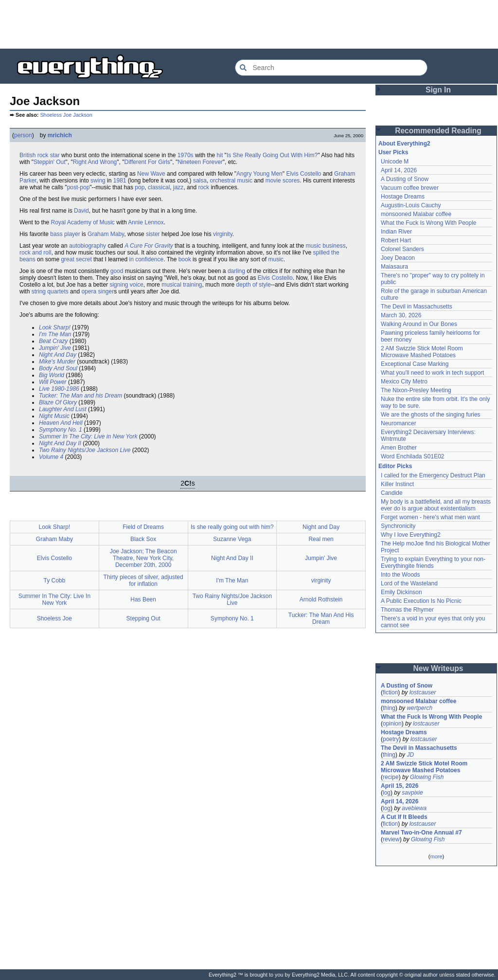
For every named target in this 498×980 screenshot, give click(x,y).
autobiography (88, 246)
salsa (200, 181)
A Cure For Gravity (149, 246)
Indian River (396, 232)
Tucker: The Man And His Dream (321, 618)
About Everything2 (404, 144)
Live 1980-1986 (59, 389)
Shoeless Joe (54, 618)
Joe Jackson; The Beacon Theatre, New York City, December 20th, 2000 (143, 558)
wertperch (419, 708)
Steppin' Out (50, 162)
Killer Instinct (397, 484)
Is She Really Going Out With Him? (272, 155)
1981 (120, 181)
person (23, 135)
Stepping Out (143, 618)
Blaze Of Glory (58, 402)
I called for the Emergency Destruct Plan (433, 475)
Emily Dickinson (401, 592)
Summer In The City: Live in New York (88, 436)
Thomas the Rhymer (407, 610)
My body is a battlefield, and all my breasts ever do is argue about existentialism (436, 505)
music (276, 259)
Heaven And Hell (61, 423)
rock (204, 187)
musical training (182, 285)
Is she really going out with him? (232, 527)
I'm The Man (55, 334)
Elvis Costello (303, 174)
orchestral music (231, 181)
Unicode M (395, 162)
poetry (391, 739)
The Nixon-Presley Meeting (416, 390)
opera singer (98, 291)
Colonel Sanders (402, 249)
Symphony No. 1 (61, 430)
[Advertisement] (249, 24)
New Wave (151, 174)
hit (220, 155)
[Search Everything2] (331, 68)
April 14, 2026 (399, 170)
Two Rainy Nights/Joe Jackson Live (85, 450)
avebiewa (414, 808)
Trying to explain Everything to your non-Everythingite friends (433, 563)
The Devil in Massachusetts (417, 307)
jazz (178, 187)
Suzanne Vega (232, 539)
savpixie (412, 793)
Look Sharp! (55, 327)
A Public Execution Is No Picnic (421, 601)
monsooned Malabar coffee (416, 214)
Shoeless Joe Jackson (66, 115)
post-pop (79, 187)
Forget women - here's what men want (430, 517)
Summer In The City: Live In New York (55, 599)
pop (140, 187)
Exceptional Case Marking (415, 364)
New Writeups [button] (438, 668)
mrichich (60, 135)
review (391, 839)
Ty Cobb (55, 581)
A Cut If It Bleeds (404, 817)
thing (389, 708)
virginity (223, 234)
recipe (391, 777)
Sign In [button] (438, 90)
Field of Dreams (143, 527)
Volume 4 (51, 457)
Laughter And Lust (63, 409)
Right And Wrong (95, 162)
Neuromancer (399, 423)
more (436, 856)
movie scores (283, 181)
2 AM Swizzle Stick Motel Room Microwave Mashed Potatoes (422, 352)
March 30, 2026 (401, 315)
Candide (392, 493)
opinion (392, 724)
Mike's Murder (57, 362)
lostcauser (423, 692)
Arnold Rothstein (321, 599)
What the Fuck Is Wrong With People (429, 223)
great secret (76, 259)
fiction (390, 692)
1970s (186, 155)
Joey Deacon (398, 258)
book (185, 259)
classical (159, 187)
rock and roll (35, 253)
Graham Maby (106, 234)
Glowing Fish (427, 777)
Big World (52, 375)
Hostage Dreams (403, 197)
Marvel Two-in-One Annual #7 (421, 833)
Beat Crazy (53, 341)
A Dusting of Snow (405, 179)
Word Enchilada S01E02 (413, 456)
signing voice (126, 285)
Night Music (54, 416)
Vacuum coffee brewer (410, 188)
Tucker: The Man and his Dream (80, 396)
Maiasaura (394, 267)
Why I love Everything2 (411, 535)
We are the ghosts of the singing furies (431, 415)
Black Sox (143, 539)
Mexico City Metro (404, 381)
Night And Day (58, 355)
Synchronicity (398, 526)
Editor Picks (395, 466)
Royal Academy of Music (82, 222)
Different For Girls (147, 162)
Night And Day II (60, 443)
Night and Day (321, 527)
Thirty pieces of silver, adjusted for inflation (143, 581)
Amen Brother (399, 448)
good (117, 271)
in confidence (147, 259)
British (27, 155)
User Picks (393, 152)
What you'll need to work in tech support (432, 373)
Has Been (143, 599)
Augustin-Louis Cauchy (411, 205)
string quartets (50, 291)
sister (153, 234)
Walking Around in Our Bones (419, 324)
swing (98, 181)
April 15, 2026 (400, 786)
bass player (65, 234)
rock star (49, 155)
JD (410, 755)
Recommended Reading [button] (438, 131)
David (81, 211)
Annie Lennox (146, 222)
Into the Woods (400, 575)
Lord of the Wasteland (409, 583)
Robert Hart (396, 240)
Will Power (53, 382)
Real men (321, 539)
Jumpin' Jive (55, 348)
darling (236, 271)
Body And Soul (58, 368)
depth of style (254, 285)
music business (326, 246)
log (387, 793)
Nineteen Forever (200, 162)
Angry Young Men (259, 174)
